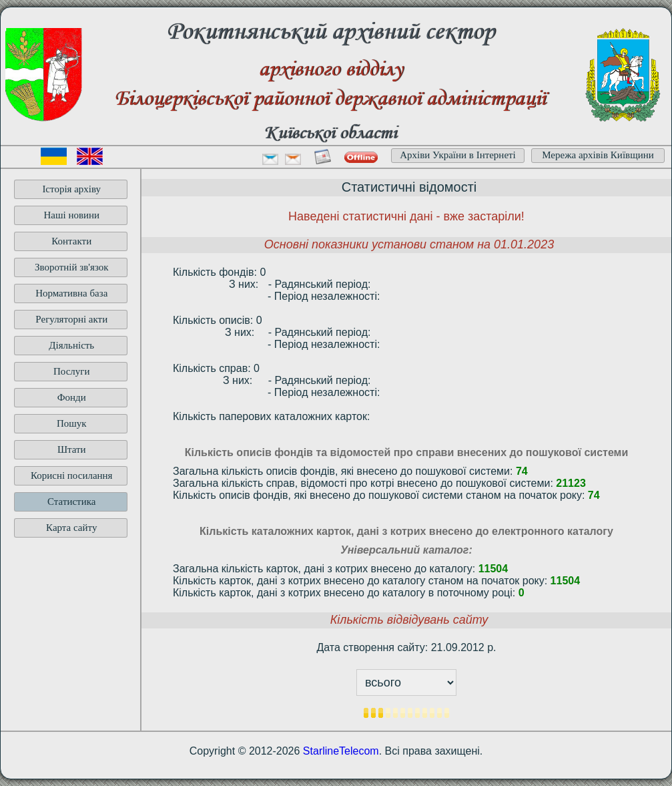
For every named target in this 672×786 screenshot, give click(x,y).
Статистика (71, 502)
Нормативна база (71, 293)
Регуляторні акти (71, 319)
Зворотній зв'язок (72, 267)
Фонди (72, 397)
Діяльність (71, 345)
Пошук (72, 423)
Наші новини (71, 215)
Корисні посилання (72, 475)
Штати (72, 449)
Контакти (71, 241)
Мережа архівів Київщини (598, 155)
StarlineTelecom (341, 751)
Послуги (72, 371)
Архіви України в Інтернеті (458, 155)
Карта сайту (71, 528)
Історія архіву (71, 189)
